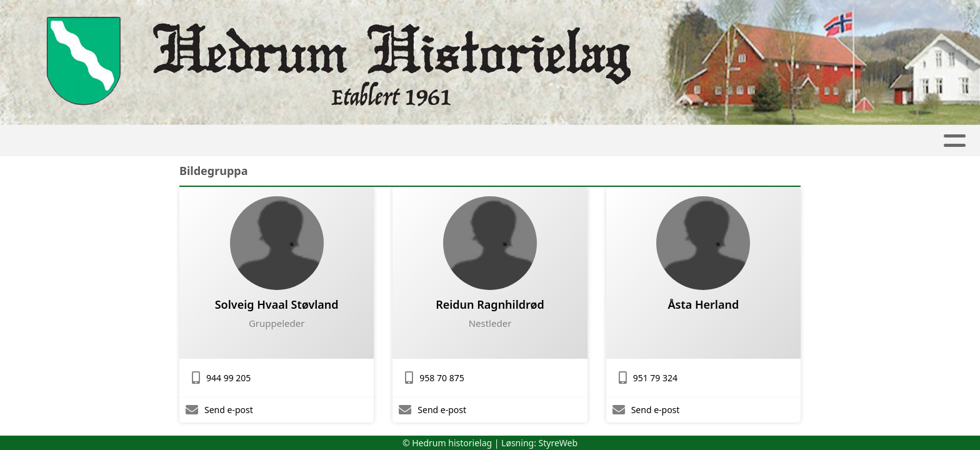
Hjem (229, 141)
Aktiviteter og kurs (473, 141)
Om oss (662, 141)
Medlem (735, 141)
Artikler (282, 141)
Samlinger (360, 141)
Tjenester (585, 141)
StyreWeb (558, 443)
